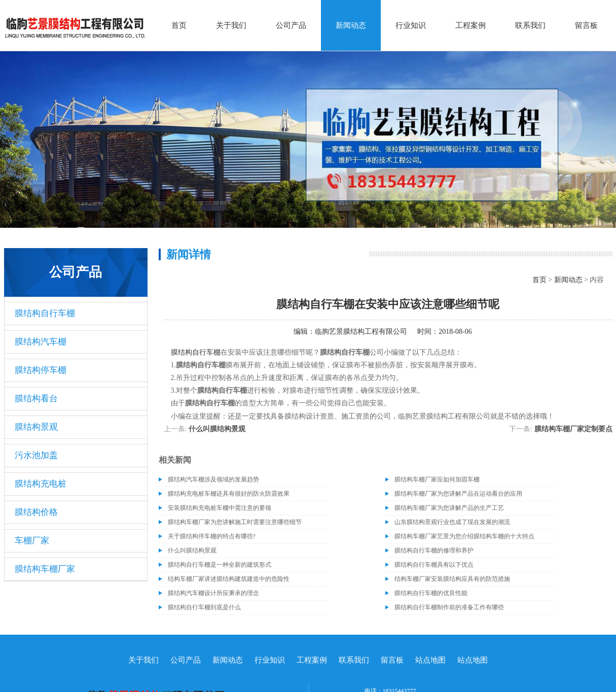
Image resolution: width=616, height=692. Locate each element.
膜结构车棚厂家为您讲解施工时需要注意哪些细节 (235, 522)
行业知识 (411, 25)
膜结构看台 (36, 399)
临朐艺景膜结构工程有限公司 (361, 332)
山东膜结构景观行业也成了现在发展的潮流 (452, 522)
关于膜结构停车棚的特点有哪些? (212, 536)
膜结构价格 (36, 512)
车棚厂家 (32, 541)
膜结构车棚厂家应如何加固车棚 (437, 479)
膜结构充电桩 (41, 484)
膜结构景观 (36, 427)
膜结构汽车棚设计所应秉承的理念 (213, 593)
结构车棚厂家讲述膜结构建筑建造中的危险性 (229, 579)
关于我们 (231, 25)
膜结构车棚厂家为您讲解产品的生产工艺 (449, 508)
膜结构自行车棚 (45, 313)
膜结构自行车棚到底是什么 (204, 607)
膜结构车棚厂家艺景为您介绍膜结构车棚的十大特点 (464, 536)
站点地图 (430, 660)
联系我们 (530, 25)
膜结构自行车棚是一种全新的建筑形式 (220, 565)
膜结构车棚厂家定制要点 (573, 429)
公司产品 (291, 25)
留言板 (586, 25)
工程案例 (470, 25)
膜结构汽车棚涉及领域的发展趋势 (213, 479)
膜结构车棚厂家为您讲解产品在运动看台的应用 (458, 494)
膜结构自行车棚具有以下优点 (434, 565)
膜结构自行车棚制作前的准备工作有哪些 (449, 607)
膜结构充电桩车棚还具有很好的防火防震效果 (229, 494)
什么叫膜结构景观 (217, 429)
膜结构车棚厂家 (45, 569)
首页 (179, 25)
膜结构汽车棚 (41, 342)
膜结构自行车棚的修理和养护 (434, 550)
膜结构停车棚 (41, 370)
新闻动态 (351, 25)
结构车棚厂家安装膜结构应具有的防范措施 (452, 579)
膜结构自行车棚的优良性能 (431, 593)
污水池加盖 (36, 455)
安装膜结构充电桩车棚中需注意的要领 (220, 508)
